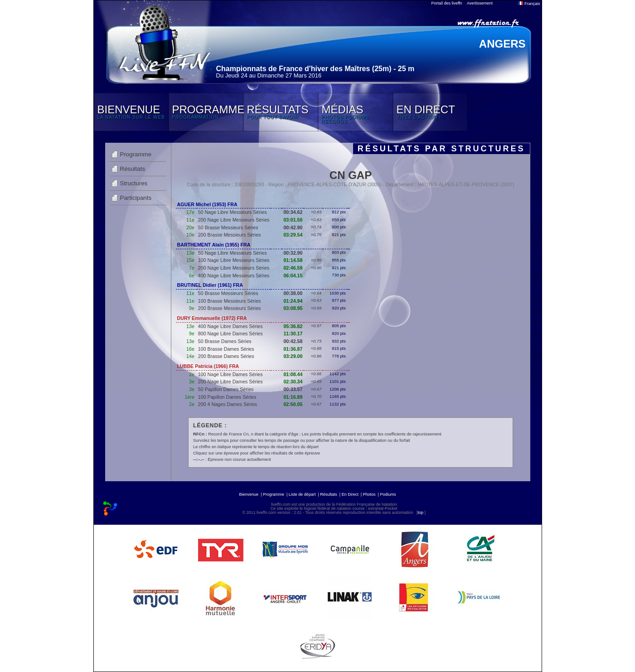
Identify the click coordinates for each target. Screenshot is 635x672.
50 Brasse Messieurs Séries (228, 227)
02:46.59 (293, 268)
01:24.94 (293, 301)
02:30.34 (293, 382)
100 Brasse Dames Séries (226, 349)
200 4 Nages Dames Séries (228, 404)
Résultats (133, 169)
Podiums (388, 494)
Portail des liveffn (447, 3)
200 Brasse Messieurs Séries (230, 235)
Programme (136, 154)
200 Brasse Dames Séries (226, 356)
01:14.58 (293, 260)
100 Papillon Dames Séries (227, 397)
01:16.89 (293, 397)
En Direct (350, 494)
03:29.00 (293, 356)
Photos (369, 494)
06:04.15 (293, 276)
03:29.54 (293, 235)
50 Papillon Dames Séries (226, 389)
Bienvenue (249, 494)
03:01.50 (293, 220)
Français (529, 4)
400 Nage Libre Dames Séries (230, 326)
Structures (134, 183)
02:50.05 (293, 404)
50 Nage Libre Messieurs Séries (233, 212)
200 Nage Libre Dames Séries (230, 382)
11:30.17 (293, 334)
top (420, 512)
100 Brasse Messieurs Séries (230, 301)
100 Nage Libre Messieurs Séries (234, 260)
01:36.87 (293, 349)
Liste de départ (302, 494)
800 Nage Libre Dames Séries (230, 334)
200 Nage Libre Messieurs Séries (234, 220)
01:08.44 (293, 374)
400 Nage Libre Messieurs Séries (234, 276)
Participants (136, 198)
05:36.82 (293, 326)
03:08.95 (293, 308)
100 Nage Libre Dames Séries (230, 374)
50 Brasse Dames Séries (225, 341)
